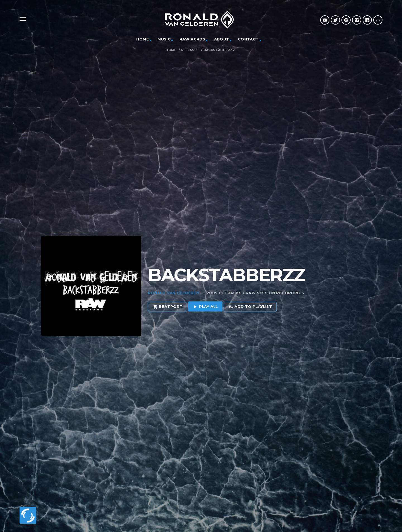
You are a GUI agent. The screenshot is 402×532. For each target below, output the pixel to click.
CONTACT (248, 39)
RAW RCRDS (192, 39)
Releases (190, 50)
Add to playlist (250, 296)
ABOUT (222, 39)
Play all (205, 296)
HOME (143, 39)
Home (171, 50)
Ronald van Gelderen (174, 282)
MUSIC (164, 39)
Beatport (168, 296)
